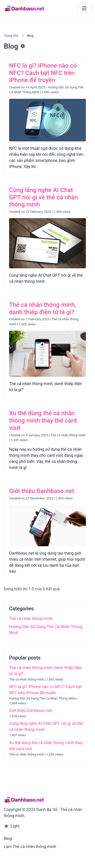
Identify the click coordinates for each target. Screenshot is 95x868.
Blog (8, 838)
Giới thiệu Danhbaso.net (31, 711)
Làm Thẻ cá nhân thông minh (30, 847)
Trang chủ (11, 36)
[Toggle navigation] (84, 8)
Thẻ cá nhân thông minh (68, 435)
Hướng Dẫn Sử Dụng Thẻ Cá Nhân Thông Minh (42, 698)
